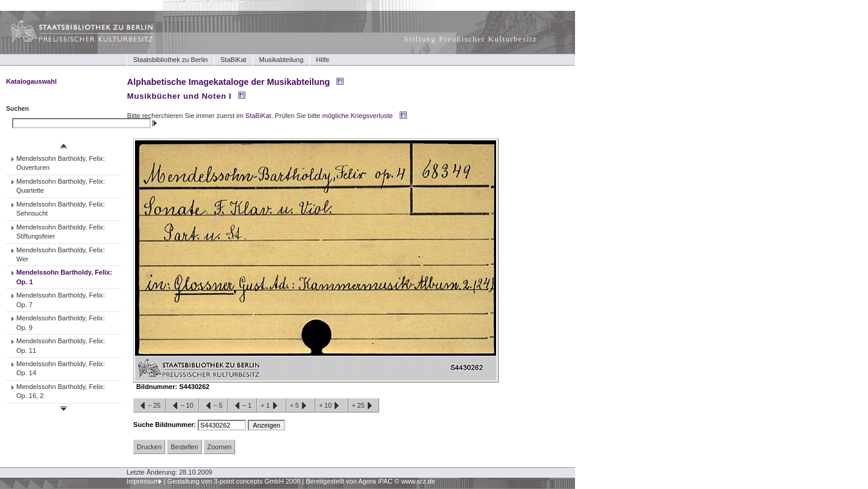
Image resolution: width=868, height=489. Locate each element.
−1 (242, 406)
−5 (213, 406)
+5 (301, 406)
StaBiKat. (259, 116)
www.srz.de (418, 481)
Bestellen (184, 447)
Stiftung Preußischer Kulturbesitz (470, 39)
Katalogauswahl (31, 81)
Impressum (143, 481)
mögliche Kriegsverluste (358, 116)
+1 (271, 406)
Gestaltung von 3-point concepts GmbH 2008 (234, 481)
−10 (182, 406)
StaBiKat (234, 60)
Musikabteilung (281, 60)
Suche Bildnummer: (165, 425)
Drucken (149, 447)
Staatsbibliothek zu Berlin (171, 60)
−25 (149, 406)
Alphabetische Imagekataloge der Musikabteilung (228, 82)
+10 (332, 406)
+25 (364, 406)
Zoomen (219, 447)
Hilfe (322, 60)
